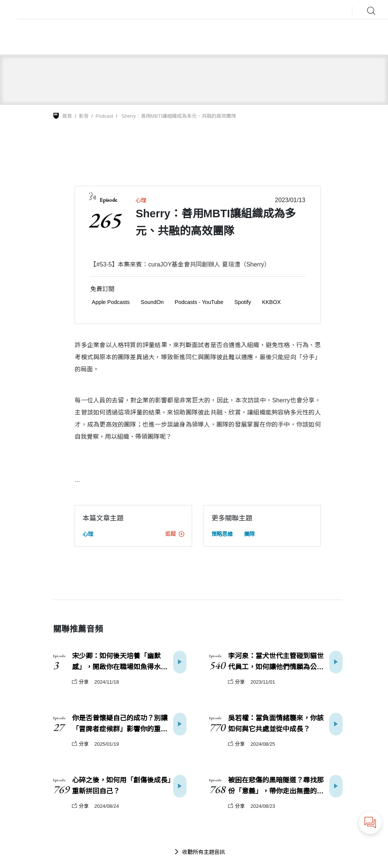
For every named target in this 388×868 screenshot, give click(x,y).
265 (104, 220)
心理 (141, 200)
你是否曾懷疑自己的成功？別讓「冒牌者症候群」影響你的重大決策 (120, 725)
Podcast (104, 116)
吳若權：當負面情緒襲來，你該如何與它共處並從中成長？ (276, 724)
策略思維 (222, 534)
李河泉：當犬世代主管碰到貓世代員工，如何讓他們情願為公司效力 (276, 662)
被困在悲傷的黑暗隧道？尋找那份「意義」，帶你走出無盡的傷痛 (276, 787)
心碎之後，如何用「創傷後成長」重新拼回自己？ (121, 786)
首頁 (67, 116)
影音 (84, 116)
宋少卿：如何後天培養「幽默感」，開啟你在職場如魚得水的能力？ (120, 662)
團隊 (249, 534)
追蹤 (175, 534)
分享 (80, 682)
